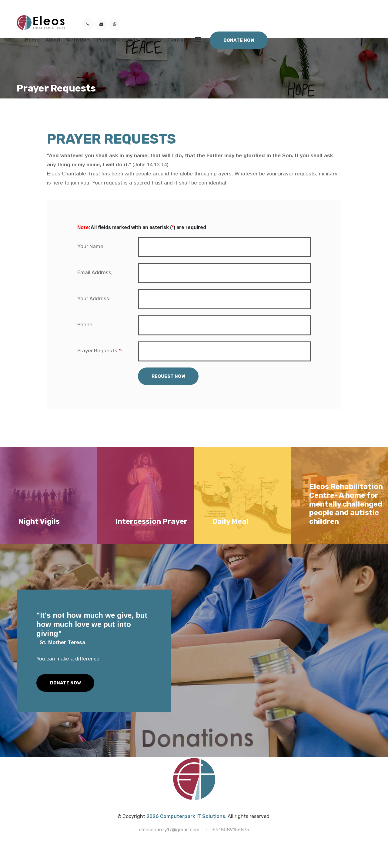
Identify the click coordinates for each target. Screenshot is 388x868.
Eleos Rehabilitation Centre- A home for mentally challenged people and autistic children (346, 504)
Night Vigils (39, 521)
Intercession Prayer (151, 521)
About (53, 40)
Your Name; (91, 246)
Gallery (153, 40)
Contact (179, 40)
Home (32, 40)
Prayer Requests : (100, 351)
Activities (79, 40)
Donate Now (239, 40)
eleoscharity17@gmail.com (169, 830)
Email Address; (95, 272)
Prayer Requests (118, 40)
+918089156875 (231, 830)
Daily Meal (230, 521)
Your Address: (94, 298)
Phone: (85, 324)
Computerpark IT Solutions (193, 816)
